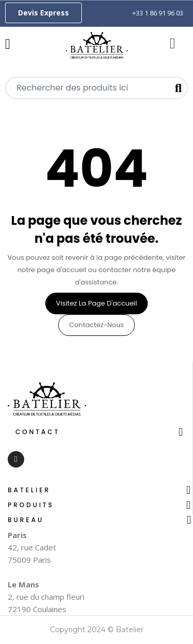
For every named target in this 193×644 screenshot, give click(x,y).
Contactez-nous (97, 325)
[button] (43, 13)
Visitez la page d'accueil (97, 303)
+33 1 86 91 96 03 (158, 13)
